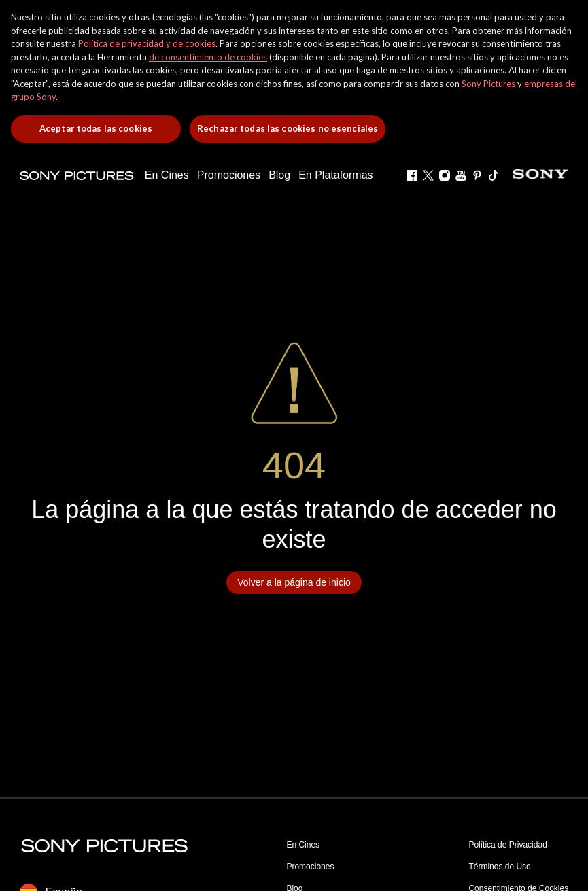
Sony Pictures (488, 84)
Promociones (310, 867)
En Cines (303, 845)
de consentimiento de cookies (208, 57)
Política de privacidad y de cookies (147, 43)
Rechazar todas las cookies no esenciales (288, 128)
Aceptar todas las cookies (96, 128)
